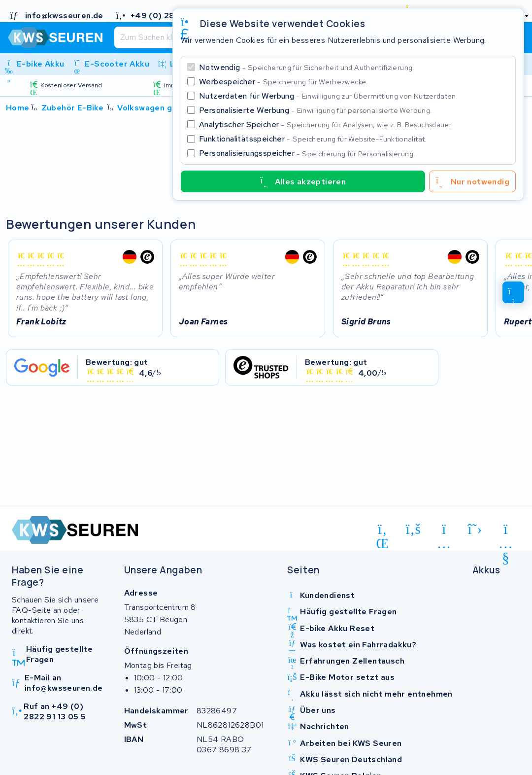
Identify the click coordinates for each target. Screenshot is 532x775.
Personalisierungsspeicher (307, 153)
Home (18, 108)
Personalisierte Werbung (315, 110)
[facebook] (414, 529)
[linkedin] (382, 531)
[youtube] (506, 531)
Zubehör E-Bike (73, 108)
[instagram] (444, 531)
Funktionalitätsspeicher (313, 139)
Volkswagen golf (150, 108)
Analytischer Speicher (326, 124)
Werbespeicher (283, 82)
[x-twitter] (475, 529)
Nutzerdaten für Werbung (328, 96)
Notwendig (307, 67)
